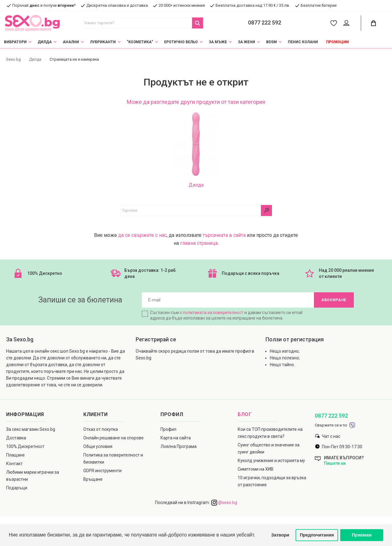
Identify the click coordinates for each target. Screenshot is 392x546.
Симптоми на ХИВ (256, 469)
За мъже (218, 42)
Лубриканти (103, 42)
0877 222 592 (265, 23)
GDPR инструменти (102, 471)
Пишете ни (335, 463)
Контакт (14, 464)
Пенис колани (303, 42)
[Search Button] (198, 23)
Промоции (337, 42)
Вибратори (15, 42)
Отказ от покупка (101, 429)
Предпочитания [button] (317, 535)
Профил (168, 429)
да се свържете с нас (142, 235)
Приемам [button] (362, 535)
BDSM (271, 42)
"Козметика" (140, 42)
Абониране (334, 300)
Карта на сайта (176, 438)
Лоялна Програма (179, 446)
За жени (247, 42)
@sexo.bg (224, 502)
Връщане (93, 479)
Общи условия (98, 446)
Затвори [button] (280, 535)
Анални (71, 42)
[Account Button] (347, 23)
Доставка (16, 438)
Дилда (45, 42)
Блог (245, 414)
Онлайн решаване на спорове (113, 438)
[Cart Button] (373, 23)
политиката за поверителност (213, 313)
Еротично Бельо (181, 42)
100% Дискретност (25, 446)
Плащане (15, 455)
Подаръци (17, 488)
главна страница (199, 243)
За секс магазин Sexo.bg (31, 429)
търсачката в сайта (224, 235)
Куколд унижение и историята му (271, 461)
